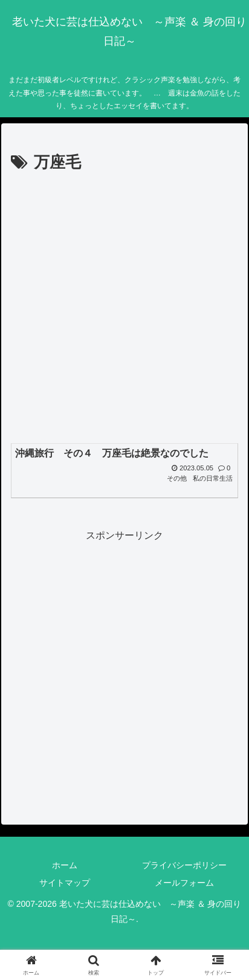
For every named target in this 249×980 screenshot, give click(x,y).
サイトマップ (65, 883)
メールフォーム (184, 883)
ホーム (65, 865)
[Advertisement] (124, 307)
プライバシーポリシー (184, 865)
